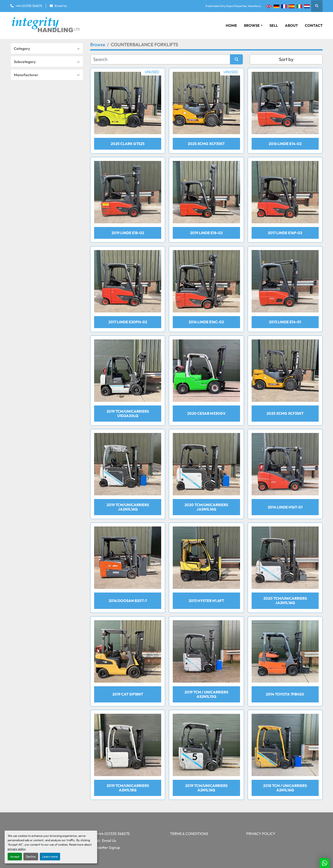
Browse (252, 25)
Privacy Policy (261, 834)
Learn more (50, 856)
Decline (31, 856)
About (291, 25)
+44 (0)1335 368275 (29, 6)
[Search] (160, 59)
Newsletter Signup (105, 847)
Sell (274, 25)
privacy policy (17, 849)
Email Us (61, 6)
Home (231, 25)
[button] (253, 25)
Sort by (286, 59)
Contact (314, 25)
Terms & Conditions (189, 834)
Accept (15, 856)
